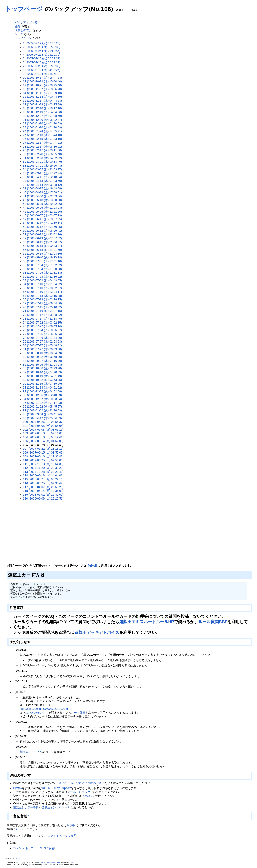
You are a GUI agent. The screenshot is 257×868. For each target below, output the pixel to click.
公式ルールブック (79, 792)
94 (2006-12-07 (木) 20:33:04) (42, 399)
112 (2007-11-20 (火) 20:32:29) (43, 468)
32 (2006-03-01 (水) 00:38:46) (42, 162)
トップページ (24, 9)
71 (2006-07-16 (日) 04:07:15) (42, 311)
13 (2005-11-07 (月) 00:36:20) (42, 89)
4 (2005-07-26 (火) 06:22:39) (42, 55)
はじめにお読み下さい (90, 783)
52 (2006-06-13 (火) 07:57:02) (42, 238)
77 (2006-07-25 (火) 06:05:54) (42, 334)
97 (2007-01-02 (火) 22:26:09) (42, 410)
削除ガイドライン (31, 752)
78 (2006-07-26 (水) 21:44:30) (42, 338)
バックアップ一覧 (26, 22)
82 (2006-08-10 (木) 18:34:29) (42, 353)
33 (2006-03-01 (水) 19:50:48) (42, 166)
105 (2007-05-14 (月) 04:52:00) (43, 441)
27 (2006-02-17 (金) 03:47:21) (42, 143)
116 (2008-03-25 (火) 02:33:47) (43, 483)
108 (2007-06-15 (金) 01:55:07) (43, 452)
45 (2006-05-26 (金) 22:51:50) (42, 212)
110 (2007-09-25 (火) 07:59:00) (43, 460)
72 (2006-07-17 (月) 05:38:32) (42, 315)
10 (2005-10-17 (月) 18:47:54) (42, 78)
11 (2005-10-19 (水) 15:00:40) (42, 81)
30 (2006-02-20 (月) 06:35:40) (42, 154)
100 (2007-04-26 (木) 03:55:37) (43, 422)
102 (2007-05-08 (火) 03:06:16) (43, 430)
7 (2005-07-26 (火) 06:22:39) (42, 66)
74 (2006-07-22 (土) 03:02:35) (42, 323)
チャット (21, 829)
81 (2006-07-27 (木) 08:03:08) (42, 349)
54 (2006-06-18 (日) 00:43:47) (42, 246)
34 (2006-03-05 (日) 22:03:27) (42, 169)
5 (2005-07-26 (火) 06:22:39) (42, 58)
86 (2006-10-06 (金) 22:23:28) (42, 368)
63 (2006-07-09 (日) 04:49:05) (42, 280)
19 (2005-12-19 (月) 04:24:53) (42, 112)
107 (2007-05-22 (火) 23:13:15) (43, 449)
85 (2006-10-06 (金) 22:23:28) (42, 365)
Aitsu (18, 858)
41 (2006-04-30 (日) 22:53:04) (42, 196)
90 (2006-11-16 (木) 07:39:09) (42, 384)
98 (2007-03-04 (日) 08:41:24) (42, 414)
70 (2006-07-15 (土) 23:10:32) (42, 307)
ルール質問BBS (213, 622)
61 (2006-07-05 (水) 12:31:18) (42, 273)
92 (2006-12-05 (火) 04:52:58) (42, 391)
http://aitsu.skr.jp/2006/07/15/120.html (44, 709)
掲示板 (86, 796)
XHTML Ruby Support (56, 788)
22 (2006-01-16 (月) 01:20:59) (42, 123)
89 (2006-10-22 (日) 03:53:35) (42, 380)
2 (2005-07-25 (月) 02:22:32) (42, 47)
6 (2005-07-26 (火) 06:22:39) (42, 62)
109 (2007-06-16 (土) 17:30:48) (43, 456)
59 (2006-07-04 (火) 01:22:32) (42, 265)
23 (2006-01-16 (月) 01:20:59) (42, 127)
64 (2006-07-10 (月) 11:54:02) (42, 284)
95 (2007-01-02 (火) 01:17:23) (42, 403)
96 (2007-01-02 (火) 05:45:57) (42, 407)
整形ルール (66, 783)
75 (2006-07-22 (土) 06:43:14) (42, 326)
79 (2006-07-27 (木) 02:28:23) (42, 342)
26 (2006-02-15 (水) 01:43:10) (42, 139)
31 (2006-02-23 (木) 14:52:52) (42, 158)
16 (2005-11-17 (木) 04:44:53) (42, 101)
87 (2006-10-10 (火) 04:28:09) (42, 372)
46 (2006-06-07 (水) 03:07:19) (42, 215)
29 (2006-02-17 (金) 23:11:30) (42, 150)
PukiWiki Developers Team (49, 863)
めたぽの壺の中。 (37, 713)
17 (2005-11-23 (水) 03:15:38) (42, 104)
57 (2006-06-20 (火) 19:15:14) (42, 257)
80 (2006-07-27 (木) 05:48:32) (42, 345)
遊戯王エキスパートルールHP (147, 622)
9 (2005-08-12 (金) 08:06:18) (42, 74)
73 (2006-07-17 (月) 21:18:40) (42, 319)
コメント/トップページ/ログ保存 (34, 848)
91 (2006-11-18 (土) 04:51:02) (42, 388)
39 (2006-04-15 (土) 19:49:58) (42, 188)
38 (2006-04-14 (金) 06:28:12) (42, 185)
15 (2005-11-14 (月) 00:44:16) (42, 97)
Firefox (18, 788)
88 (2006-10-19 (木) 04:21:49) (42, 376)
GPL (72, 863)
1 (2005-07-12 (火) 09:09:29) (42, 43)
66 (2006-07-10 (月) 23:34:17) (42, 292)
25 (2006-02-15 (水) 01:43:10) (42, 135)
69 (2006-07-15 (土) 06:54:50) (42, 303)
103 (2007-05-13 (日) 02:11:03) (43, 433)
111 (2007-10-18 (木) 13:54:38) (43, 464)
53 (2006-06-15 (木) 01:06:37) (42, 242)
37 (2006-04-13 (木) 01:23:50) (42, 181)
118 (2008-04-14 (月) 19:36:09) (43, 491)
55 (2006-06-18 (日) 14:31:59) (42, 250)
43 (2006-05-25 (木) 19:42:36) (42, 204)
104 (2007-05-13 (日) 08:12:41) (43, 437)
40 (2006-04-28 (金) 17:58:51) (42, 192)
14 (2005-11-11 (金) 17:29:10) (42, 93)
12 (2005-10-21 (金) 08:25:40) (42, 85)
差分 (18, 26)
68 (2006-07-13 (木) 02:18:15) (42, 299)
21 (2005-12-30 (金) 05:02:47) (42, 120)
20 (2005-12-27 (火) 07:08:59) (42, 116)
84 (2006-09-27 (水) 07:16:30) (42, 361)
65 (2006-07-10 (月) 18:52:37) (42, 288)
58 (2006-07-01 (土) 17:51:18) (42, 261)
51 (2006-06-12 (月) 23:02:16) (42, 234)
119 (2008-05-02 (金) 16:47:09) (43, 495)
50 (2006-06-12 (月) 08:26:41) (42, 231)
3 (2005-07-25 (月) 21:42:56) (42, 51)
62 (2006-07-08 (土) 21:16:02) (42, 277)
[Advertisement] (129, 531)
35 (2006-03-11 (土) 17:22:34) (42, 173)
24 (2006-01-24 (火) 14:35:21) (42, 131)
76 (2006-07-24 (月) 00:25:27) (42, 330)
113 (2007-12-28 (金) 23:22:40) (43, 472)
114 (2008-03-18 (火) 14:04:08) (43, 475)
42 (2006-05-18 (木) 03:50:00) (42, 200)
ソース (19, 34)
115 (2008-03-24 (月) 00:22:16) (43, 479)
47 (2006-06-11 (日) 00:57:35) (42, 219)
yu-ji (30, 865)
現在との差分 (23, 30)
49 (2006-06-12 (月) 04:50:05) (42, 227)
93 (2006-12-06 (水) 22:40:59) (42, 395)
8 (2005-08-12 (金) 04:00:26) (42, 70)
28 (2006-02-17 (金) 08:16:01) (42, 147)
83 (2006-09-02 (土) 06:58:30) (42, 357)
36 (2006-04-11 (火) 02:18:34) (42, 177)
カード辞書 (78, 713)
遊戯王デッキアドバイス (97, 632)
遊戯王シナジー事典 (26, 807)
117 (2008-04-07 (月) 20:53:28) (43, 487)
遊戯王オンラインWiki (56, 807)
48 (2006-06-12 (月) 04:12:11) (42, 223)
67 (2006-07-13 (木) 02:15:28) (42, 296)
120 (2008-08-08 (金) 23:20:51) (43, 498)
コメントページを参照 (62, 836)
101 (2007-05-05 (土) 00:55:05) (43, 426)
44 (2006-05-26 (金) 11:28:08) (42, 208)
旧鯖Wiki (92, 566)
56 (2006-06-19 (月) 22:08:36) (42, 254)
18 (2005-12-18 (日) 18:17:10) (42, 108)
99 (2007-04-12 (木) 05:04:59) (42, 418)
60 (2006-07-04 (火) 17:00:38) (42, 269)
